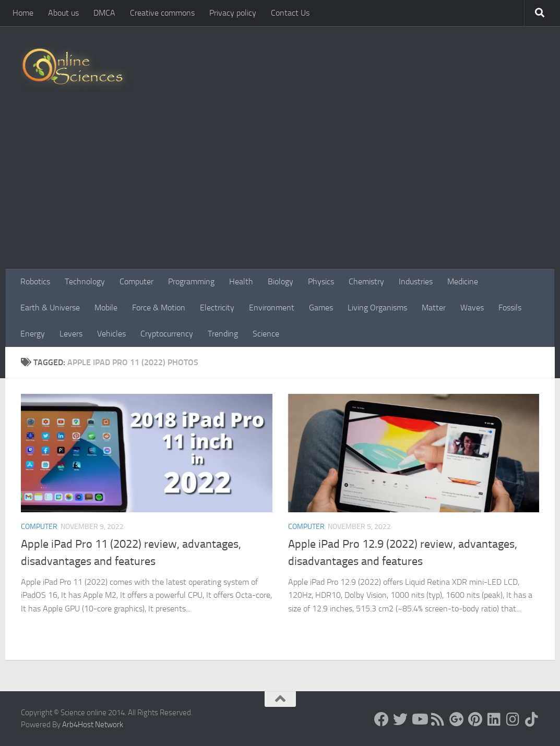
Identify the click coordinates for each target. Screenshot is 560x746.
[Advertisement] (280, 190)
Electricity (217, 308)
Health (241, 281)
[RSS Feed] (438, 719)
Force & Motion (159, 308)
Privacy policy (233, 13)
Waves (472, 308)
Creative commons (162, 13)
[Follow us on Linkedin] (494, 719)
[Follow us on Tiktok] (532, 719)
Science (266, 334)
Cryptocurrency (167, 334)
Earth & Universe (50, 308)
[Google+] (457, 719)
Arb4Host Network (93, 725)
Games (321, 308)
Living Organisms (377, 308)
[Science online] (382, 719)
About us (63, 13)
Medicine (463, 281)
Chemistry (366, 281)
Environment (272, 308)
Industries (416, 281)
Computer (136, 281)
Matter (434, 308)
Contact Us (290, 13)
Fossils (510, 308)
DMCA (104, 13)
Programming (191, 281)
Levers (71, 334)
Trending (223, 334)
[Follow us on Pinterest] (475, 719)
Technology (85, 281)
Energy (33, 334)
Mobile (106, 308)
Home (23, 13)
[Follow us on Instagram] (513, 719)
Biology (281, 281)
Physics (321, 281)
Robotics (35, 281)
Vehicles (111, 334)
